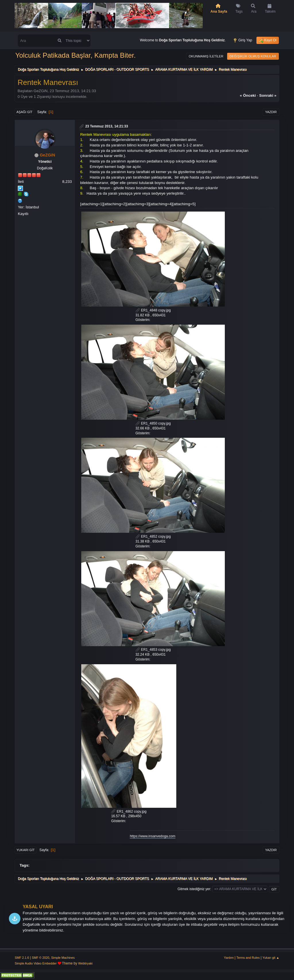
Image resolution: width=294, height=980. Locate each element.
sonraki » (268, 95)
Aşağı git (24, 112)
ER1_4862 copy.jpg (129, 811)
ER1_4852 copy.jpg (153, 537)
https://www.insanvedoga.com (153, 836)
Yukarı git (25, 850)
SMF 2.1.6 (22, 958)
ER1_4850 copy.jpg (153, 423)
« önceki (248, 95)
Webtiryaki (85, 963)
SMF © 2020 (41, 958)
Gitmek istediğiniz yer (194, 889)
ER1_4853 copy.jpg (153, 650)
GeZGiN (47, 155)
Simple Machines (63, 958)
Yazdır (271, 112)
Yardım (229, 958)
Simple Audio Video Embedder (36, 963)
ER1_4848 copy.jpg (153, 310)
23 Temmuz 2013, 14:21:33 (107, 126)
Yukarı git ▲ (271, 958)
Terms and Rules (248, 958)
